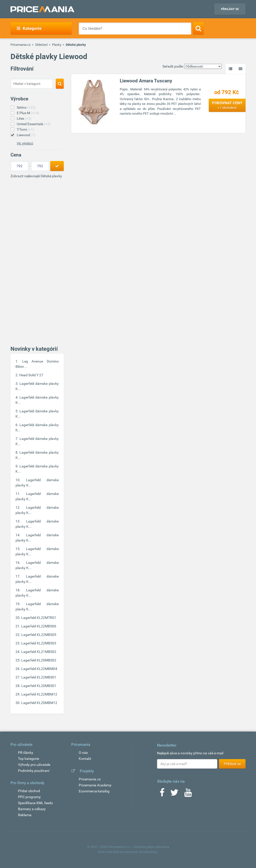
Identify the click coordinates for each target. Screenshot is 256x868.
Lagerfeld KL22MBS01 (39, 677)
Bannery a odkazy (32, 809)
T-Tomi (25, 129)
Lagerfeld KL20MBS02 (39, 660)
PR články (26, 753)
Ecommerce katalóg (94, 791)
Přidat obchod (29, 791)
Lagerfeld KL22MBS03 (39, 643)
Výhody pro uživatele (34, 765)
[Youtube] (188, 794)
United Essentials (34, 124)
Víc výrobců (25, 143)
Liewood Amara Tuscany (146, 81)
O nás (83, 753)
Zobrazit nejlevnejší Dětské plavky (36, 176)
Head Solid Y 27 (31, 375)
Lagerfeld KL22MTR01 (39, 618)
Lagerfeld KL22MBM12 (39, 694)
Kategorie (29, 28)
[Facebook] (162, 794)
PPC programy (29, 797)
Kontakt (85, 759)
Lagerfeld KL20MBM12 (39, 703)
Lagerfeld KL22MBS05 (39, 635)
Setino (26, 107)
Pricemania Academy (95, 785)
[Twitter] (174, 794)
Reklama (25, 815)
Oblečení (41, 45)
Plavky (57, 45)
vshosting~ (151, 852)
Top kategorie (28, 759)
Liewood (26, 135)
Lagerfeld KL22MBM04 (39, 669)
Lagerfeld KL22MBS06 (39, 626)
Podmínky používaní (34, 771)
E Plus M (28, 113)
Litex (24, 118)
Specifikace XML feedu (35, 803)
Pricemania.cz (20, 45)
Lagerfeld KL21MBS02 (39, 652)
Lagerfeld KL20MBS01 (39, 686)
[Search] (198, 28)
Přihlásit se (230, 9)
